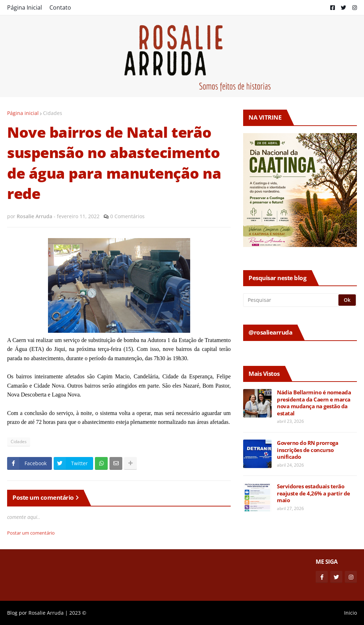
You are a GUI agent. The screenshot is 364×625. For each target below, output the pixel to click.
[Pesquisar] (291, 300)
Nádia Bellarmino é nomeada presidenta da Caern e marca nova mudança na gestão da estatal (314, 403)
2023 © (78, 613)
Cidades (53, 113)
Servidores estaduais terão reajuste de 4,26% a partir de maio (314, 493)
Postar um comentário (31, 533)
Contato (60, 7)
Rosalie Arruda (46, 613)
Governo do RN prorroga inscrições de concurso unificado (307, 450)
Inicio (350, 613)
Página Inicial (25, 7)
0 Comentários (127, 216)
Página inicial (23, 113)
